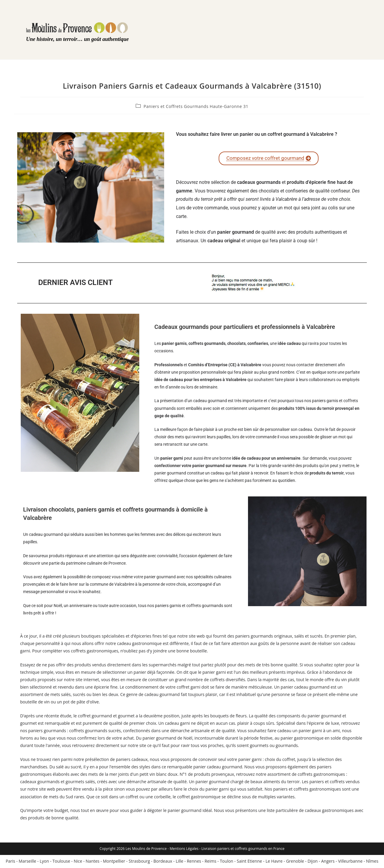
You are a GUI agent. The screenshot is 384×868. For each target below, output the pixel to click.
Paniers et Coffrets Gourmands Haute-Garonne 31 (196, 106)
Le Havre (274, 862)
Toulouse (61, 862)
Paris (10, 862)
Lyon (44, 862)
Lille (180, 862)
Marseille (27, 862)
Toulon (227, 862)
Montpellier (114, 862)
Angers (328, 862)
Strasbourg (139, 862)
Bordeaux (163, 862)
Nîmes (372, 862)
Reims (210, 862)
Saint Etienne (249, 862)
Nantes (92, 862)
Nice (78, 862)
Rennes (194, 862)
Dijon (313, 862)
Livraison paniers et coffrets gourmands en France (243, 849)
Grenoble (295, 862)
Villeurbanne (350, 862)
